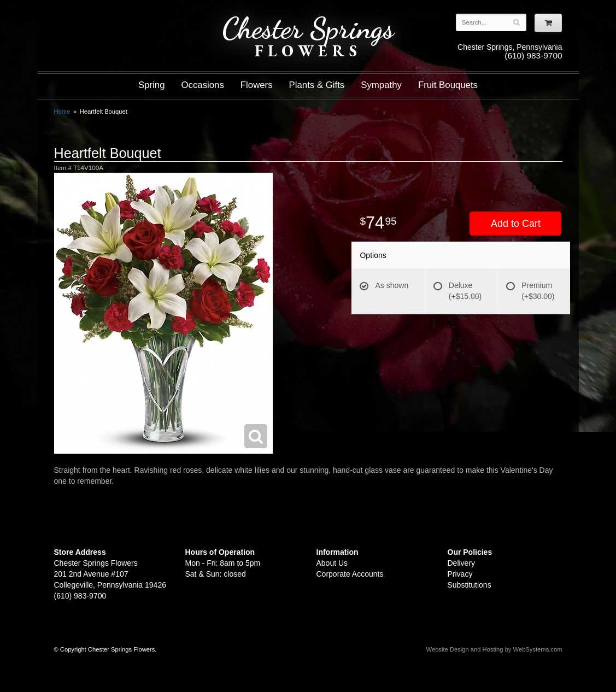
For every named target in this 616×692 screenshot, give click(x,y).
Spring (152, 85)
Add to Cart (516, 224)
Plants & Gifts (317, 85)
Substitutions (470, 585)
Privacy (460, 574)
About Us (332, 563)
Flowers (257, 85)
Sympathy (381, 85)
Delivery (462, 563)
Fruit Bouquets (448, 85)
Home (62, 112)
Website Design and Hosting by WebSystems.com (494, 649)
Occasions (203, 85)
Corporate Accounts (350, 574)
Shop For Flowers (120, 18)
